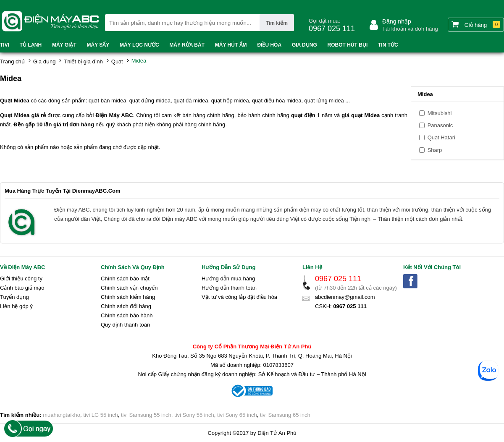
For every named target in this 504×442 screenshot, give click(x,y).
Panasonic (440, 125)
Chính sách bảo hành (127, 315)
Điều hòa (269, 45)
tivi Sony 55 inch (194, 415)
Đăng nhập (397, 21)
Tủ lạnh (31, 45)
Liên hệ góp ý (16, 306)
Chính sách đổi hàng (126, 306)
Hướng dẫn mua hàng (228, 279)
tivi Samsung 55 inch (146, 415)
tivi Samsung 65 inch (285, 415)
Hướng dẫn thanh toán (229, 288)
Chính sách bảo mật (125, 279)
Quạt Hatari (441, 137)
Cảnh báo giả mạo (22, 288)
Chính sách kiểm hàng (128, 297)
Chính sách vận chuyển (129, 288)
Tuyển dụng (14, 297)
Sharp (435, 150)
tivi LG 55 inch (100, 415)
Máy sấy (98, 45)
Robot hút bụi (348, 45)
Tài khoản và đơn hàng (410, 29)
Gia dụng (304, 45)
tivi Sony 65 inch (237, 415)
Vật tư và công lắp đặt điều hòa (239, 297)
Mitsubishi (440, 113)
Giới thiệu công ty (21, 279)
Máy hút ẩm (231, 45)
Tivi (5, 45)
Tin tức (388, 45)
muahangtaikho (62, 415)
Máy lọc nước (139, 45)
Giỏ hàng (476, 24)
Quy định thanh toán (125, 325)
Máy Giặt (64, 45)
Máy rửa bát (187, 45)
